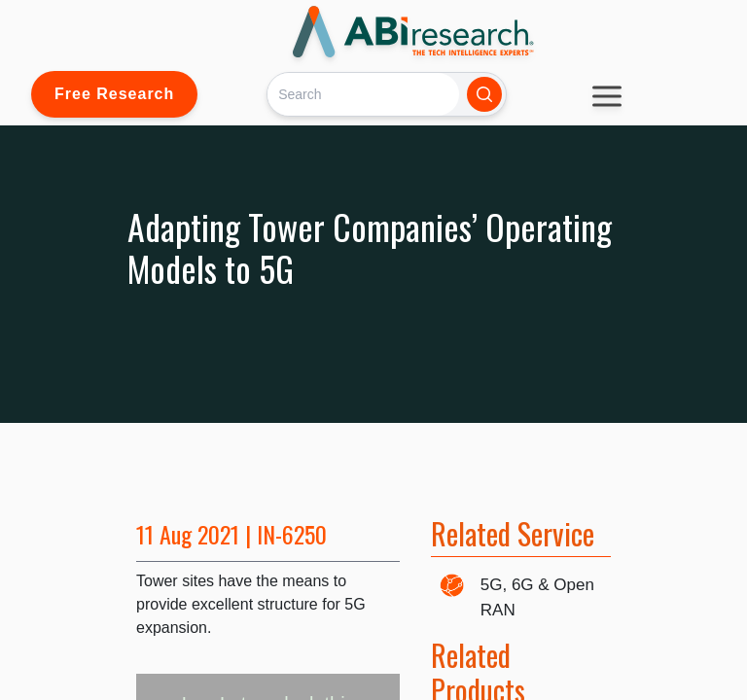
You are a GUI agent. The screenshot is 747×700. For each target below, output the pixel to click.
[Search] (363, 94)
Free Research (114, 94)
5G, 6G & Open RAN (537, 597)
